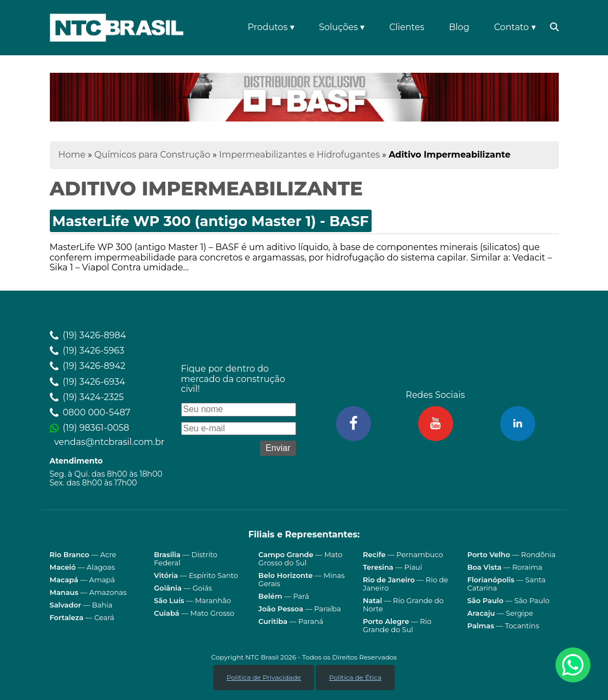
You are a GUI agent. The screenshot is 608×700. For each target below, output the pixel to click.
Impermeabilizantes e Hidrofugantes (299, 155)
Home (72, 155)
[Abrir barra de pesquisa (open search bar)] (553, 28)
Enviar (278, 448)
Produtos (271, 27)
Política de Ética (355, 677)
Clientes (407, 27)
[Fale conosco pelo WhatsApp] (573, 665)
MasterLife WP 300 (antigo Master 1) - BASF (211, 221)
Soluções (342, 27)
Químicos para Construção (152, 155)
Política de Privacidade (264, 677)
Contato (515, 27)
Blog (459, 27)
